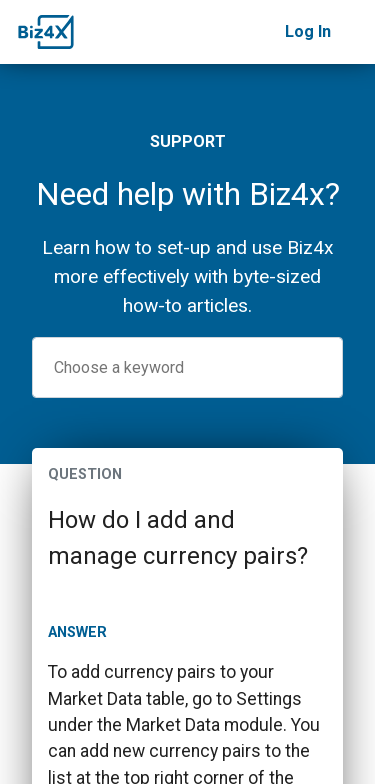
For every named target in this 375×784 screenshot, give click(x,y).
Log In (308, 31)
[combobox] (187, 368)
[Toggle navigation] (353, 32)
